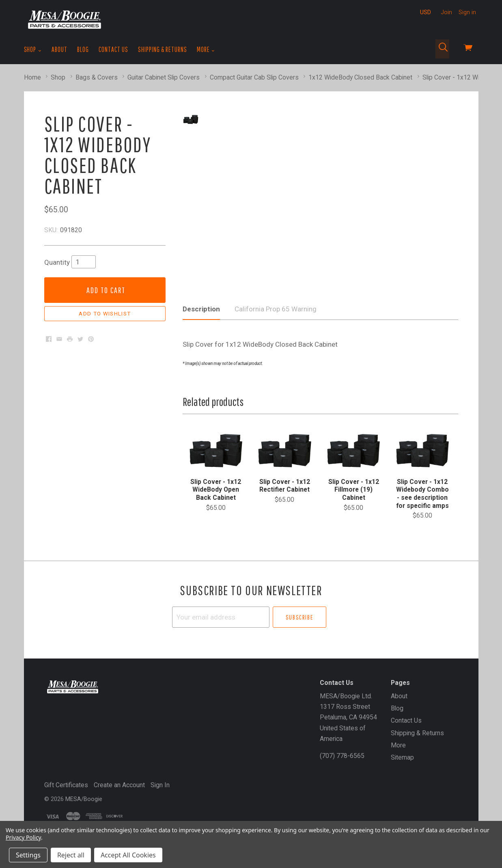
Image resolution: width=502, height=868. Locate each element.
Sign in (467, 12)
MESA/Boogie (84, 811)
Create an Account (119, 797)
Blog (83, 49)
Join (446, 12)
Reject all (71, 855)
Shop (33, 50)
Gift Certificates (66, 797)
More (206, 50)
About (59, 49)
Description (201, 321)
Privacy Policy (23, 837)
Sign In (160, 797)
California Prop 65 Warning (276, 321)
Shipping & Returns (163, 49)
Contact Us (113, 49)
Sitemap (402, 770)
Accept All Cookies (128, 855)
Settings (28, 855)
